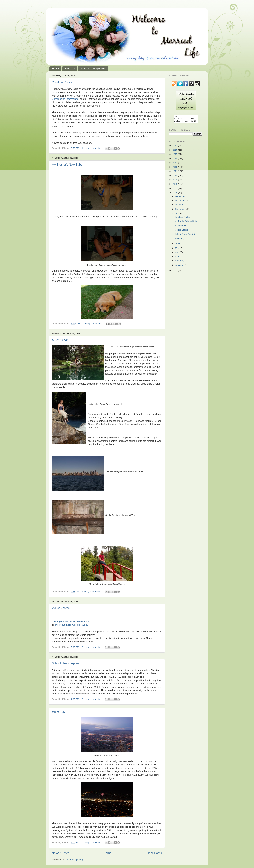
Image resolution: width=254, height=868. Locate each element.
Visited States (61, 608)
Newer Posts (60, 853)
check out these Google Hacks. (71, 625)
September (181, 211)
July (177, 215)
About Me (70, 68)
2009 (175, 181)
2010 (175, 177)
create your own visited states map (70, 621)
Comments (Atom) (74, 860)
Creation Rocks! (62, 82)
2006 (175, 194)
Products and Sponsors (93, 68)
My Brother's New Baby (67, 165)
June (178, 245)
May (177, 249)
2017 (175, 147)
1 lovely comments (91, 148)
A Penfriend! (60, 340)
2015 (175, 156)
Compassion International (65, 99)
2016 (175, 151)
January (179, 266)
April (178, 254)
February (180, 262)
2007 (175, 190)
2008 (175, 185)
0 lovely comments (92, 324)
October (179, 206)
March (178, 258)
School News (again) (65, 663)
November (180, 202)
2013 (175, 164)
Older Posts (154, 853)
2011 (175, 173)
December (180, 198)
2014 (175, 160)
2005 (175, 272)
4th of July (58, 712)
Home (56, 68)
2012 (175, 168)
